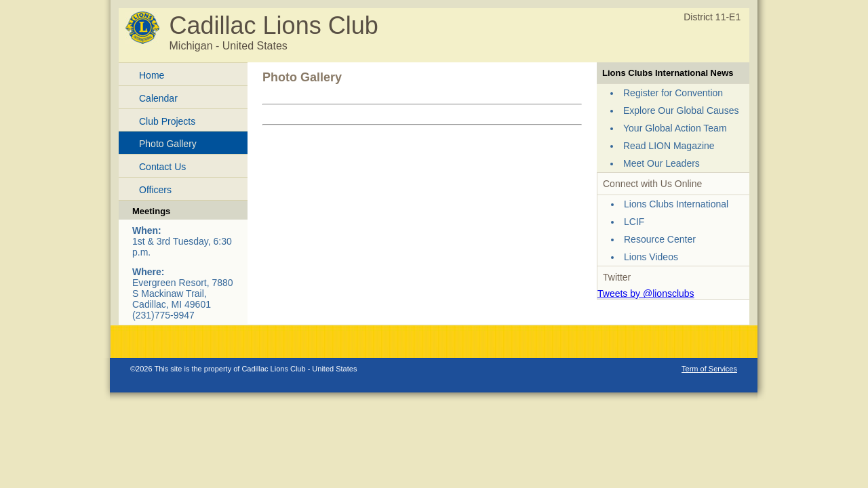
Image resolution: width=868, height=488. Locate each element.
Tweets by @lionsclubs (646, 293)
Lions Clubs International (676, 204)
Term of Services (709, 369)
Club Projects (167, 121)
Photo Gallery (168, 144)
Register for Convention (673, 93)
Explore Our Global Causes (681, 110)
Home (152, 75)
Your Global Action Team (675, 128)
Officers (155, 190)
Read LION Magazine (669, 146)
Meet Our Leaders (662, 163)
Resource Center (660, 239)
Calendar (158, 98)
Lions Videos (651, 257)
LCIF (634, 222)
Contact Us (162, 167)
